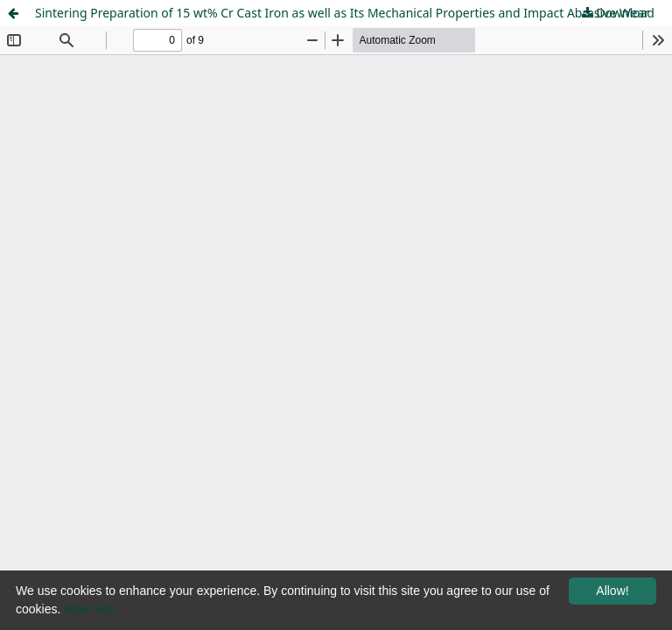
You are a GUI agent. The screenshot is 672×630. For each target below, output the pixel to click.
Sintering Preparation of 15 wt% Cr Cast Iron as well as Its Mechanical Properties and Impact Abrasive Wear (342, 13)
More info (89, 609)
